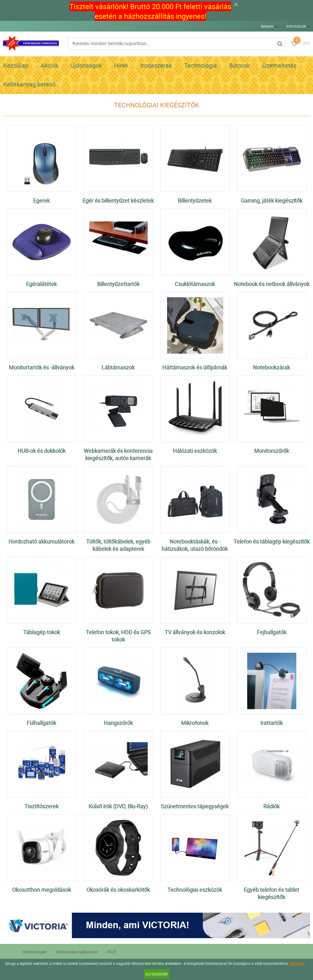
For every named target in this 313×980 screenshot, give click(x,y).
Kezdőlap (16, 65)
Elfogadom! (157, 974)
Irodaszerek (156, 65)
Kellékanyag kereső (29, 84)
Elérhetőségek (34, 952)
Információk (296, 26)
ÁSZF (112, 952)
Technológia (200, 65)
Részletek (297, 963)
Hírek (121, 65)
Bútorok (239, 65)
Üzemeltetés (279, 65)
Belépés (267, 26)
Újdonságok (86, 65)
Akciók (49, 65)
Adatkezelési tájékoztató (77, 952)
